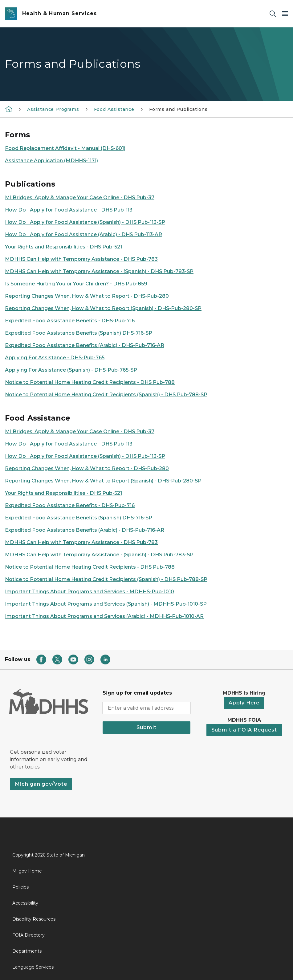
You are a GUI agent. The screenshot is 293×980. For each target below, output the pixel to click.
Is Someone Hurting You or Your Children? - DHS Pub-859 (76, 284)
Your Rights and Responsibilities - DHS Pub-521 (63, 247)
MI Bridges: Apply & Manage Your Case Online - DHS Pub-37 (80, 198)
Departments (27, 951)
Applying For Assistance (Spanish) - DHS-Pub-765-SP (71, 370)
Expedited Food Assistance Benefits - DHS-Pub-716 (70, 321)
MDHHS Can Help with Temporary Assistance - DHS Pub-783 (81, 259)
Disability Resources (34, 919)
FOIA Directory (28, 935)
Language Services (33, 967)
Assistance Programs (53, 109)
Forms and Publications (178, 109)
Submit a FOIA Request (244, 730)
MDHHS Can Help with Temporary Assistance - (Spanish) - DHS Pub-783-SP (99, 271)
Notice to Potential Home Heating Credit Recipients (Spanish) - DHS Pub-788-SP (106, 395)
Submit (146, 727)
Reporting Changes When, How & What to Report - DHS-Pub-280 (87, 296)
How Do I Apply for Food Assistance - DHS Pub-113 (69, 210)
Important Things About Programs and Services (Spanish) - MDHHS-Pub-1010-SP (106, 604)
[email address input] (146, 708)
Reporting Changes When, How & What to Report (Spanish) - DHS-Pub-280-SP (103, 308)
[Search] (273, 14)
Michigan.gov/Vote (41, 784)
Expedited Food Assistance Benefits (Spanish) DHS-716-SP (79, 333)
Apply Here (244, 703)
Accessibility (25, 903)
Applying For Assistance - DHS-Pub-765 (55, 358)
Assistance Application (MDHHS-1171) (51, 161)
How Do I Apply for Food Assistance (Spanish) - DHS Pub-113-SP (85, 222)
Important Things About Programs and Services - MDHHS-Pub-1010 (90, 592)
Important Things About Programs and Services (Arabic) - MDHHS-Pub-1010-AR (104, 616)
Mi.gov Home (27, 871)
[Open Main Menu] (285, 14)
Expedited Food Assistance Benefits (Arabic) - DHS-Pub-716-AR (85, 345)
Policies (20, 887)
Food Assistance (114, 109)
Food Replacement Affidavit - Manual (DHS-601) (65, 148)
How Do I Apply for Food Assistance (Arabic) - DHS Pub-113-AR (83, 234)
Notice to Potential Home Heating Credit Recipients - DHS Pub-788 (90, 382)
